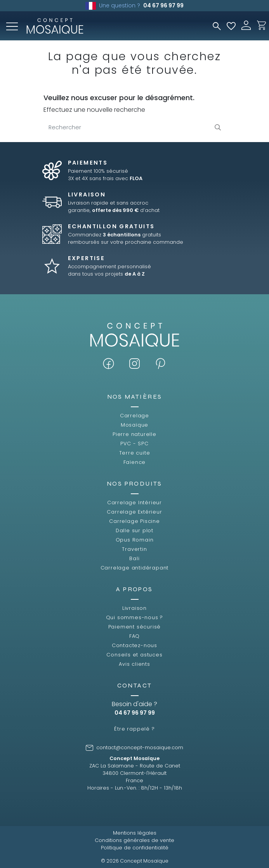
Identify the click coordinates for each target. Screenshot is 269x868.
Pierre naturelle (134, 434)
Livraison (134, 608)
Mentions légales (135, 833)
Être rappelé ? (134, 729)
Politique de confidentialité (135, 848)
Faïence (135, 462)
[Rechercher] (135, 128)
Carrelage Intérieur (134, 503)
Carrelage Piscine (134, 521)
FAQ (134, 636)
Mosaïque (134, 425)
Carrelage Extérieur (134, 512)
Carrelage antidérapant (135, 568)
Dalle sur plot (134, 530)
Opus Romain (135, 540)
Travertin (134, 549)
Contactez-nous (134, 645)
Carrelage (134, 416)
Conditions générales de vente (134, 840)
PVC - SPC (134, 444)
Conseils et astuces (134, 655)
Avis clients (134, 664)
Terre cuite (135, 453)
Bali (134, 558)
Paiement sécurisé (135, 627)
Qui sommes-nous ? (135, 617)
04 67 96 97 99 (163, 5)
